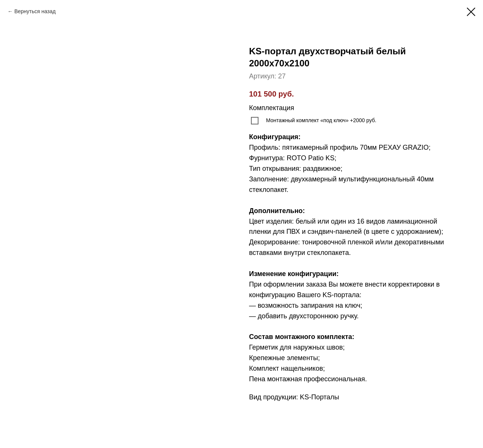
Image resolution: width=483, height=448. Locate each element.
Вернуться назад (35, 11)
